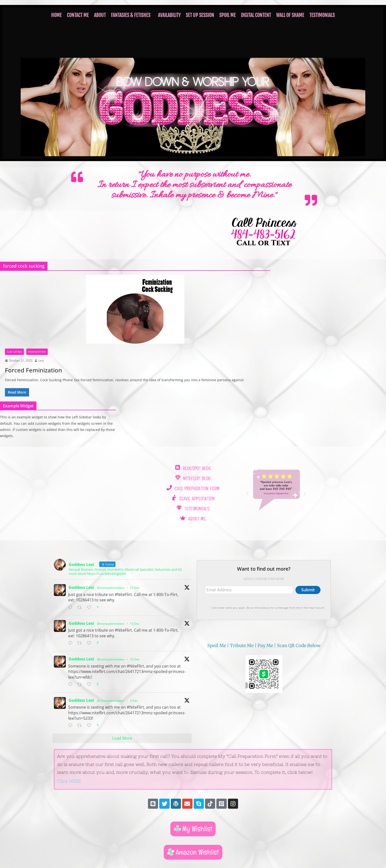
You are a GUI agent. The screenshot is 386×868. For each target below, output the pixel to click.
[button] (132, 15)
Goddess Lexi (81, 587)
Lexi (41, 360)
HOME (56, 15)
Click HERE (69, 781)
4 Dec (134, 701)
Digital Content (256, 15)
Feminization (37, 352)
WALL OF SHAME (290, 15)
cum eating (14, 352)
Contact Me (78, 15)
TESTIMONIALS (322, 15)
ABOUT (100, 15)
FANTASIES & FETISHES (131, 15)
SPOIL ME (228, 15)
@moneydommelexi (111, 588)
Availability (169, 15)
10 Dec (135, 659)
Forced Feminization (33, 370)
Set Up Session (200, 15)
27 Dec (135, 588)
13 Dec (135, 624)
